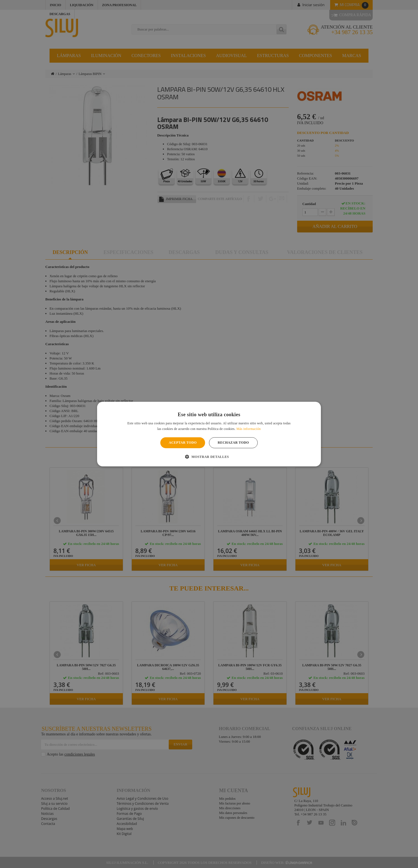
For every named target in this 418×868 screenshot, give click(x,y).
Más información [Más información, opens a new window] (249, 429)
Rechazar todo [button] (233, 443)
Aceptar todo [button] (183, 443)
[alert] (209, 434)
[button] (209, 457)
